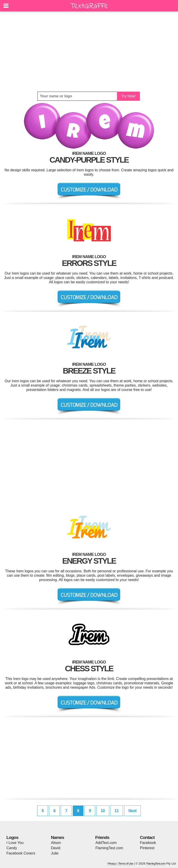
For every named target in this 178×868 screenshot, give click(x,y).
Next (132, 811)
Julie (55, 853)
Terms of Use (126, 864)
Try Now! (128, 96)
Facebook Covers (21, 853)
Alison (56, 843)
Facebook (148, 843)
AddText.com (106, 843)
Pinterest (147, 848)
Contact (147, 837)
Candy (12, 848)
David (56, 848)
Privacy (112, 864)
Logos (12, 837)
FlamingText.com (109, 848)
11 (117, 811)
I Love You (15, 843)
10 (103, 811)
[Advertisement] (89, 52)
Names (57, 837)
